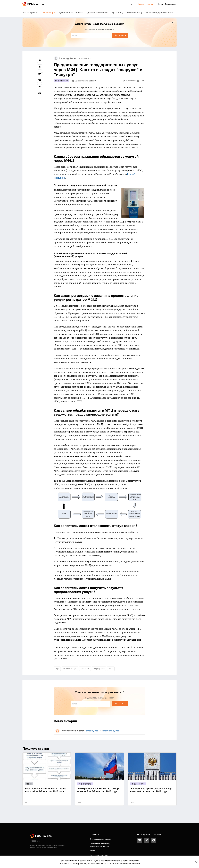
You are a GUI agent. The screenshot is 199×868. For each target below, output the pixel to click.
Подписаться (120, 35)
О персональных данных (100, 839)
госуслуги (85, 668)
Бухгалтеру (118, 12)
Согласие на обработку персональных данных (100, 845)
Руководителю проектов (71, 12)
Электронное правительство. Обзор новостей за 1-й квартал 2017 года (45, 790)
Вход (161, 4)
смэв (111, 668)
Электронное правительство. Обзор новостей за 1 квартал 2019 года (151, 790)
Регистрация (171, 4)
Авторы (93, 851)
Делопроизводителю (98, 12)
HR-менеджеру (135, 12)
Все (30, 12)
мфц (57, 668)
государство (99, 668)
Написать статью (146, 4)
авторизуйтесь (93, 731)
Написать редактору (99, 855)
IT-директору (48, 12)
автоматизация (70, 668)
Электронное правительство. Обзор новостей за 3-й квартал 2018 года (98, 790)
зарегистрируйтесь (112, 731)
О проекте (94, 834)
